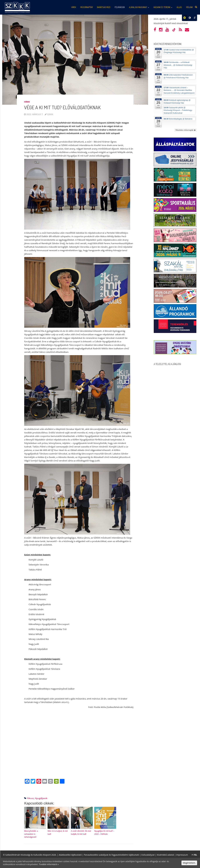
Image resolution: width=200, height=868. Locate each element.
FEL (194, 855)
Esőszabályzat (148, 855)
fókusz (30, 798)
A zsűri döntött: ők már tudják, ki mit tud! (81, 832)
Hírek (74, 7)
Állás (179, 7)
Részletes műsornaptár (185, 130)
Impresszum (182, 855)
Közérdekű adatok (165, 855)
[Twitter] (33, 782)
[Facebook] (27, 782)
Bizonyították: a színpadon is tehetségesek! (31, 834)
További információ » (49, 864)
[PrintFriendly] (56, 782)
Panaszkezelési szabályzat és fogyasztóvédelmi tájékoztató (112, 855)
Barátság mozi (104, 7)
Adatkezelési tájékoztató (70, 855)
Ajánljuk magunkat (139, 7)
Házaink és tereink (163, 7)
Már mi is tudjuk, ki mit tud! (58, 832)
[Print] (50, 782)
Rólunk (189, 7)
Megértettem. (189, 863)
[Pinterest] (39, 782)
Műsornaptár (87, 7)
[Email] (45, 782)
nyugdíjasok (41, 798)
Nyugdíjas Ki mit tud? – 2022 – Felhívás (104, 832)
